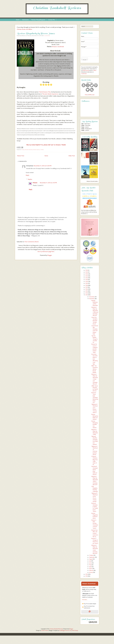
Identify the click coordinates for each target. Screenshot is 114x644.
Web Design (75, 630)
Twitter (95, 70)
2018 (87, 285)
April (90, 567)
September (92, 557)
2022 (87, 278)
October (91, 555)
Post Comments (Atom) (32, 242)
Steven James (37, 150)
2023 (87, 276)
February (91, 570)
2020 (87, 282)
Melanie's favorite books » (92, 181)
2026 (87, 270)
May (90, 565)
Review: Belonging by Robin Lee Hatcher (95, 424)
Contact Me (51, 20)
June (90, 563)
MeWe (90, 95)
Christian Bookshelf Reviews (57, 8)
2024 (87, 274)
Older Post (72, 156)
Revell (27, 150)
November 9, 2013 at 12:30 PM (43, 166)
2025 (87, 272)
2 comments (47, 36)
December (92, 297)
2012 (86, 574)
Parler (86, 95)
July (90, 561)
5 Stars (23, 150)
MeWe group (86, 70)
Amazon (54, 47)
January (91, 572)
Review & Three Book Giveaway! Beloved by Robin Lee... (95, 398)
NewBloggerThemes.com (65, 630)
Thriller (42, 150)
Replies (30, 179)
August (91, 559)
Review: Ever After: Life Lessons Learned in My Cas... (95, 533)
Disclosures (25, 20)
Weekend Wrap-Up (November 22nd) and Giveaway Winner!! (95, 379)
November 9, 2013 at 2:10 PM (48, 183)
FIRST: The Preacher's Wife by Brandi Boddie (95, 369)
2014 (87, 293)
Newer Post (21, 156)
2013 (86, 295)
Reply (27, 175)
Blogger (50, 255)
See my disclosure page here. (46, 252)
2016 (87, 289)
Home (18, 20)
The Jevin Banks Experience (50, 94)
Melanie (35, 183)
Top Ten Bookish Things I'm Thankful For (95, 339)
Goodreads (61, 47)
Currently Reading (90, 137)
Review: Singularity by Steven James (36, 33)
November (92, 299)
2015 (86, 291)
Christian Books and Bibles (24, 29)
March (91, 569)
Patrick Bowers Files (45, 92)
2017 (86, 287)
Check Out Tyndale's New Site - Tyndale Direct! (95, 321)
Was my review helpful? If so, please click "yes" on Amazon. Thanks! (46, 145)
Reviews (31, 150)
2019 (87, 283)
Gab (93, 95)
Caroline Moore (45, 630)
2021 (86, 280)
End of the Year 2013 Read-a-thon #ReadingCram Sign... (95, 359)
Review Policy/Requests (38, 20)
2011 (86, 576)
